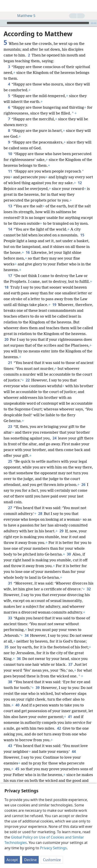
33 (10, 618)
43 (10, 746)
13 (10, 206)
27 (10, 508)
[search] (91, 6)
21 (10, 363)
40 (17, 705)
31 (10, 583)
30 (69, 554)
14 (10, 229)
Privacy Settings (53, 848)
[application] (48, 23)
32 (89, 589)
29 (61, 531)
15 (82, 235)
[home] (7, 6)
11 (10, 171)
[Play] (3, 23)
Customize (52, 860)
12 (80, 183)
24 (54, 438)
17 (10, 276)
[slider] (48, 23)
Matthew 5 (24, 16)
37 (70, 664)
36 (19, 659)
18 (6, 287)
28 (40, 514)
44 (74, 751)
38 (10, 682)
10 (10, 154)
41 (70, 717)
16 (28, 252)
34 (26, 635)
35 (6, 647)
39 (37, 688)
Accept (12, 860)
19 (54, 305)
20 (6, 339)
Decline (30, 860)
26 (83, 485)
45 (17, 769)
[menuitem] (7, 6)
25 (10, 461)
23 (10, 427)
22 (28, 380)
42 (59, 728)
